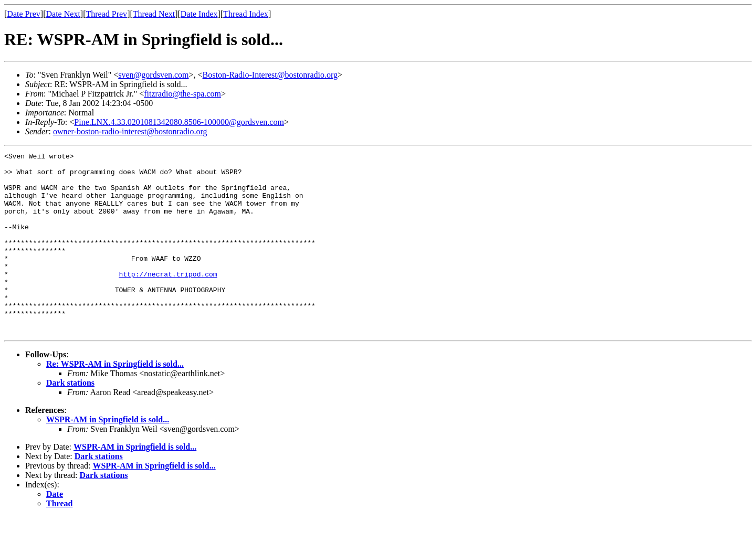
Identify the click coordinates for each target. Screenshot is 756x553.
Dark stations (70, 419)
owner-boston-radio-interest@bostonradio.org (130, 131)
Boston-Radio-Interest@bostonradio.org (270, 75)
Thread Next (154, 14)
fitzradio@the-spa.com (182, 94)
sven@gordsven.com (153, 75)
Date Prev (24, 14)
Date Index (199, 14)
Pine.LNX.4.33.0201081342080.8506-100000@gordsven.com (179, 122)
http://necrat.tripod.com (168, 299)
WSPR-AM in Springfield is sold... (108, 456)
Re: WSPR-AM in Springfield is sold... (115, 400)
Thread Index (246, 14)
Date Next (63, 14)
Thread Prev (106, 14)
